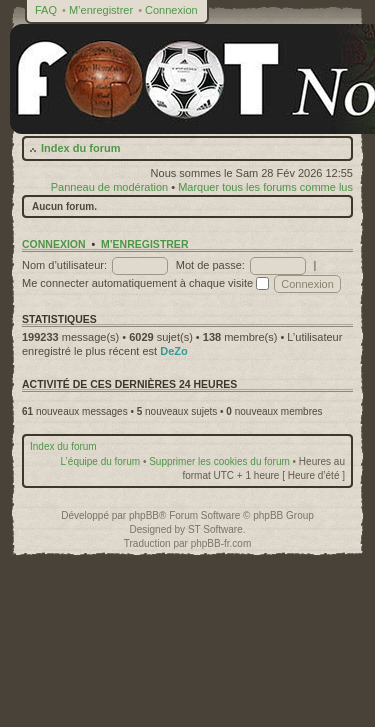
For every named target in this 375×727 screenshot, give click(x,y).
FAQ (46, 10)
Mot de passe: (210, 265)
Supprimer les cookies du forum (219, 461)
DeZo (174, 351)
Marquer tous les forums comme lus (265, 187)
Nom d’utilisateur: (64, 265)
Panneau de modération (109, 187)
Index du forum (80, 148)
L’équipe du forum (101, 461)
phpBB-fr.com (221, 543)
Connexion (171, 10)
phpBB (144, 515)
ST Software (215, 529)
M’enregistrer (101, 10)
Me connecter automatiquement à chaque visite (145, 283)
